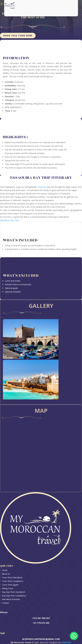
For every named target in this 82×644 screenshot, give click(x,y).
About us (6, 574)
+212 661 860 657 (41, 618)
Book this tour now (18, 36)
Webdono (66, 642)
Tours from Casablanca (13, 581)
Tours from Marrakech (12, 577)
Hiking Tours (8, 588)
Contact (5, 603)
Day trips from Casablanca (14, 596)
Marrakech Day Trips (9, 220)
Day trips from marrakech (14, 592)
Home (5, 570)
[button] (74, 636)
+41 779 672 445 (41, 623)
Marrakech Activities (11, 599)
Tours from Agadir (10, 585)
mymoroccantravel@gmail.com (41, 639)
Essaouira (42, 187)
